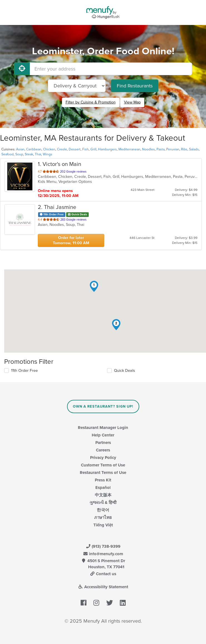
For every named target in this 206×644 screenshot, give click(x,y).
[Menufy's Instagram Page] (96, 603)
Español (103, 488)
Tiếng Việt (103, 525)
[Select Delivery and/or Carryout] (77, 86)
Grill (93, 149)
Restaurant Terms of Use (103, 473)
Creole (62, 149)
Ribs (184, 149)
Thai (38, 154)
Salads (194, 149)
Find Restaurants (135, 86)
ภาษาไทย (103, 517)
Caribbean (34, 149)
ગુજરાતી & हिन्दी (103, 502)
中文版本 (103, 495)
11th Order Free (24, 371)
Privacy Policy (103, 458)
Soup (19, 154)
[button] (94, 286)
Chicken (49, 149)
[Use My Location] (22, 69)
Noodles (148, 149)
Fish (85, 149)
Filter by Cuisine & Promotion (91, 102)
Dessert (75, 149)
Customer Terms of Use (103, 465)
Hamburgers (107, 149)
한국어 (103, 510)
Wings (48, 154)
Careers (103, 450)
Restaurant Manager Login (103, 428)
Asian (20, 149)
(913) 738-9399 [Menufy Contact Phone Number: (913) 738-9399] (103, 546)
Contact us (103, 574)
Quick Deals (125, 371)
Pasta (161, 149)
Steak (29, 154)
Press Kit (103, 480)
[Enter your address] (111, 69)
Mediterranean (129, 149)
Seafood (8, 154)
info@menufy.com (103, 554)
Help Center (103, 435)
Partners (103, 443)
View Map (132, 102)
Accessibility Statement (103, 587)
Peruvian (173, 149)
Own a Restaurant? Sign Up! (103, 406)
